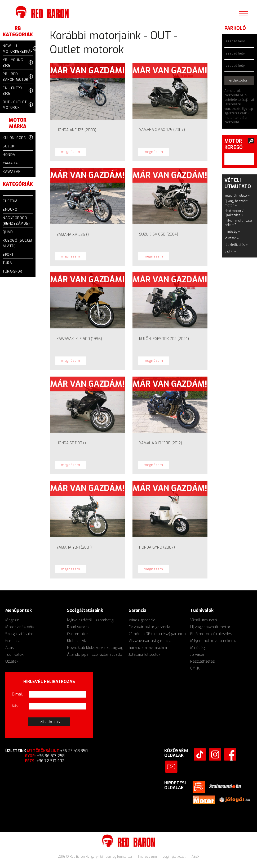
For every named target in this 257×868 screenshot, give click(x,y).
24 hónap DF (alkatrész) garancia (157, 634)
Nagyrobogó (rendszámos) (16, 221)
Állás (10, 648)
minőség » (232, 232)
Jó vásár (198, 655)
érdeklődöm (239, 80)
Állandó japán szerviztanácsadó (95, 655)
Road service (78, 627)
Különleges (18, 138)
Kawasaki (12, 172)
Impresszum (148, 857)
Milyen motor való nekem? (213, 641)
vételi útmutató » (237, 196)
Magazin (12, 620)
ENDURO (10, 209)
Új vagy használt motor (210, 627)
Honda (9, 155)
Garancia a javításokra (148, 648)
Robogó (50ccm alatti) (17, 243)
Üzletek (12, 661)
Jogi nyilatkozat (175, 857)
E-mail (17, 694)
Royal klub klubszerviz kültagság (95, 648)
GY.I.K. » (230, 251)
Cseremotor (78, 634)
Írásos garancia (142, 620)
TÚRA (7, 263)
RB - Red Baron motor (18, 77)
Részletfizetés (203, 661)
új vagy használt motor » (236, 203)
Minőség (197, 648)
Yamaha (10, 163)
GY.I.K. (195, 668)
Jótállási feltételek (144, 655)
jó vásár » (232, 238)
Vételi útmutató (204, 620)
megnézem (71, 152)
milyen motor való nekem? (238, 223)
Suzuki (9, 146)
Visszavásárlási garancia (150, 641)
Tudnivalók (14, 655)
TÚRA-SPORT (13, 271)
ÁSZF (196, 857)
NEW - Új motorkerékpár (18, 49)
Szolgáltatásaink (19, 634)
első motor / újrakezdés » (234, 213)
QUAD (8, 232)
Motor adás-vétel (20, 627)
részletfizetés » (236, 245)
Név (15, 706)
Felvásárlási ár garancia (149, 627)
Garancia (13, 641)
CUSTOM (10, 201)
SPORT (8, 254)
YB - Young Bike (18, 63)
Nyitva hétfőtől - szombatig (90, 620)
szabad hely (235, 41)
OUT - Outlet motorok (18, 105)
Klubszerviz (77, 641)
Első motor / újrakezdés (211, 634)
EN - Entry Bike (18, 91)
